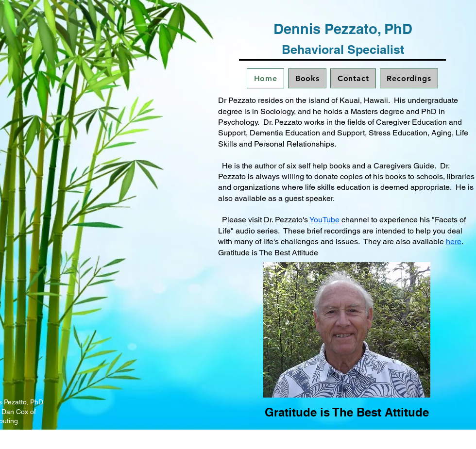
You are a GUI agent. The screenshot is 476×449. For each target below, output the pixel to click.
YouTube (324, 220)
